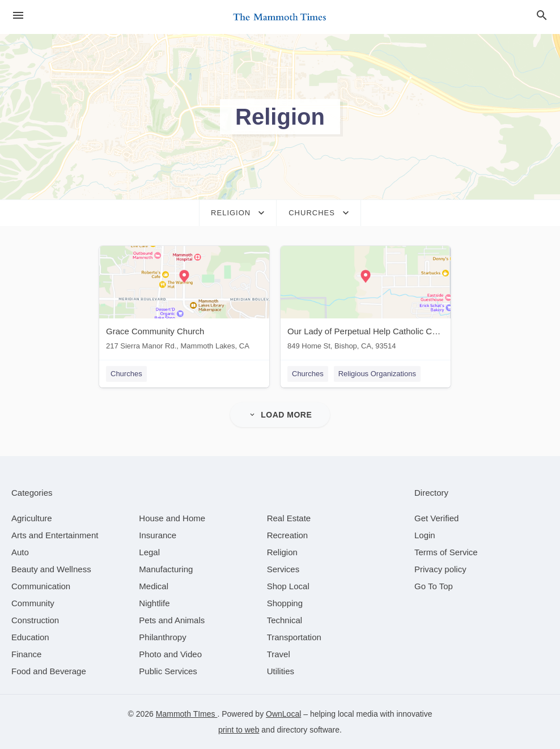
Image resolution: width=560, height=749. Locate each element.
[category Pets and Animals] (172, 620)
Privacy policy (440, 569)
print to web (239, 730)
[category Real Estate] (289, 518)
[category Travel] (279, 654)
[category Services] (283, 569)
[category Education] (30, 637)
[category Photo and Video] (170, 654)
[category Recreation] (288, 535)
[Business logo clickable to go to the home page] (280, 17)
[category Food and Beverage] (49, 671)
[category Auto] (20, 552)
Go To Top (434, 586)
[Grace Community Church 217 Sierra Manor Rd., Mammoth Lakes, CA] (184, 301)
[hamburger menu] (18, 16)
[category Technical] (285, 620)
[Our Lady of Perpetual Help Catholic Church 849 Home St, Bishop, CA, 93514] (366, 301)
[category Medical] (154, 586)
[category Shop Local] (288, 586)
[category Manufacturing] (166, 569)
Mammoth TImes (187, 714)
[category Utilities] (281, 671)
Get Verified (436, 518)
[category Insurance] (158, 535)
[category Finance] (26, 654)
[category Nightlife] (154, 603)
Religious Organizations (377, 374)
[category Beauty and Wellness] (51, 569)
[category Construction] (35, 620)
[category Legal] (149, 552)
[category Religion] (282, 552)
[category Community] (33, 603)
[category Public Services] (168, 671)
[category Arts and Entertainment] (55, 535)
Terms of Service (446, 552)
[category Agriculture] (32, 518)
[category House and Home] (172, 518)
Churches (126, 374)
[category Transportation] (294, 637)
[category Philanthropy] (162, 637)
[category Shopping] (285, 603)
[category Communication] (41, 586)
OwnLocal (283, 714)
